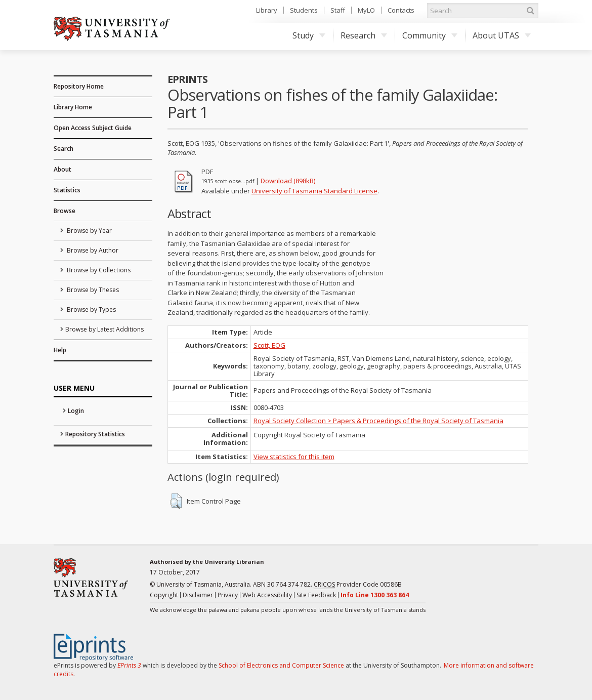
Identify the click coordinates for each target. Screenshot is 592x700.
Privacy (228, 595)
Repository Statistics (95, 434)
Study (309, 35)
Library (267, 10)
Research (364, 35)
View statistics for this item (294, 457)
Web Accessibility (267, 595)
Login (76, 411)
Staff (338, 10)
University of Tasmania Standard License (314, 191)
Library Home (73, 107)
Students (304, 10)
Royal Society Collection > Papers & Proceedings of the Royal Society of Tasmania (378, 421)
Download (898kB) (288, 181)
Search (64, 149)
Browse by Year (89, 231)
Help (60, 350)
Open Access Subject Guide (93, 128)
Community (430, 35)
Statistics (67, 190)
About (62, 169)
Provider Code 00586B (358, 585)
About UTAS (502, 35)
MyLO (366, 10)
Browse (65, 211)
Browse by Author (92, 250)
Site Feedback (316, 595)
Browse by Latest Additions (104, 329)
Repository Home (79, 86)
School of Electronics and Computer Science (281, 665)
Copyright (164, 595)
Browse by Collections (98, 270)
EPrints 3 (129, 665)
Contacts (401, 10)
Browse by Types (91, 310)
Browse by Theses (92, 290)
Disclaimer (198, 595)
